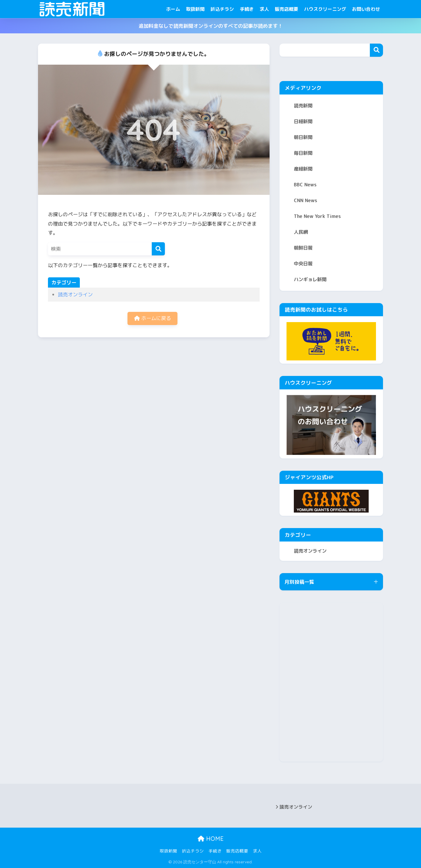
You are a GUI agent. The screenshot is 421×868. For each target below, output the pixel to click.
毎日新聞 (303, 153)
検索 (376, 50)
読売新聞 (303, 106)
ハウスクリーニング (325, 9)
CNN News (306, 200)
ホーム (173, 9)
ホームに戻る (153, 318)
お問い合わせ (366, 9)
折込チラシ (222, 9)
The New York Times (317, 216)
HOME (211, 839)
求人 (264, 9)
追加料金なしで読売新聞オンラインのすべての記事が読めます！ (211, 26)
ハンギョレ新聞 (310, 279)
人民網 (301, 232)
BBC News (305, 185)
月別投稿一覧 (299, 582)
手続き (247, 9)
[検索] (158, 249)
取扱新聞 (195, 9)
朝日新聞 (303, 137)
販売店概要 (287, 9)
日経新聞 (303, 121)
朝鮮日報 (303, 248)
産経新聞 (303, 169)
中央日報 (303, 264)
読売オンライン (75, 294)
